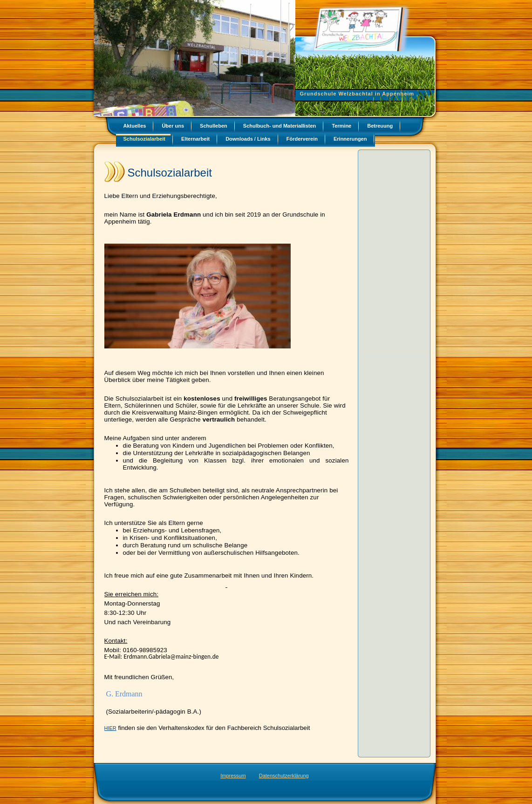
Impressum (233, 776)
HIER (110, 728)
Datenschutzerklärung (284, 776)
